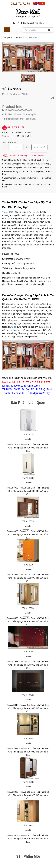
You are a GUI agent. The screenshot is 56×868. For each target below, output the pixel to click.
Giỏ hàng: (32, 23)
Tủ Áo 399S (28, 478)
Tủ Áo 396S (28, 608)
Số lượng (9, 143)
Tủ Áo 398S (28, 521)
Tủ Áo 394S (28, 695)
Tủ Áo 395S (28, 652)
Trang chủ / (9, 38)
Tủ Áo (19, 38)
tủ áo (35, 307)
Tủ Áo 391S (28, 825)
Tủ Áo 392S (28, 782)
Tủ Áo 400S (28, 435)
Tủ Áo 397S (28, 565)
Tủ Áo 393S (28, 739)
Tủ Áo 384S (8, 212)
